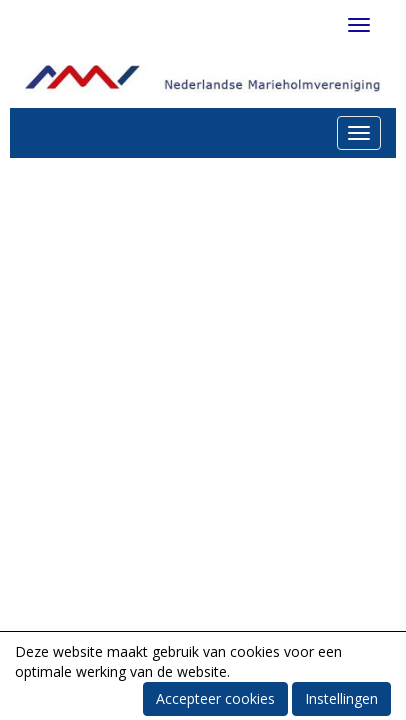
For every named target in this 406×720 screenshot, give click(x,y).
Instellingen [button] (341, 698)
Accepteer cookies (215, 698)
